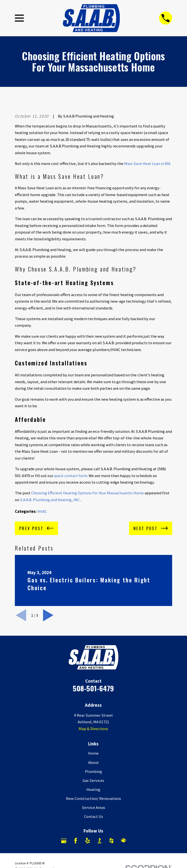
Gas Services (93, 781)
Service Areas (93, 808)
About (93, 763)
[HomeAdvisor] (123, 841)
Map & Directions (93, 729)
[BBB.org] (99, 841)
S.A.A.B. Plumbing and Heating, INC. (50, 500)
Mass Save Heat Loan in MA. (148, 164)
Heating (93, 790)
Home (93, 753)
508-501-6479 (93, 688)
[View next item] (48, 615)
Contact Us (93, 817)
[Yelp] (88, 841)
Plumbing (93, 772)
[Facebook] (76, 841)
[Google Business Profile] (64, 841)
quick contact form (71, 476)
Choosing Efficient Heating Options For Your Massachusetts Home (88, 493)
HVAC (42, 511)
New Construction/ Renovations (93, 799)
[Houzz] (111, 841)
